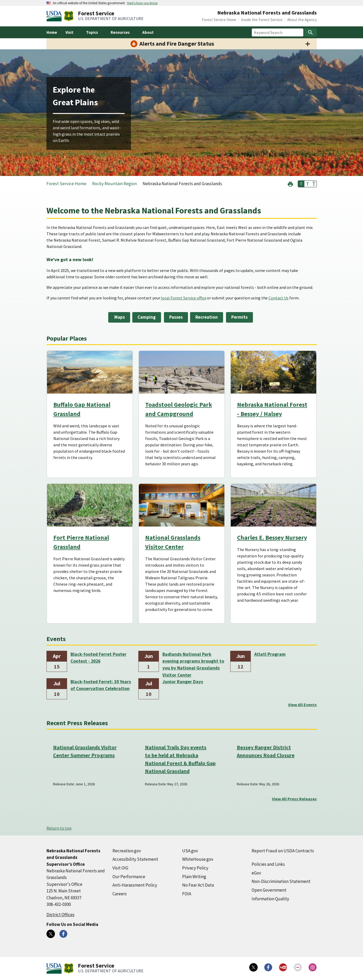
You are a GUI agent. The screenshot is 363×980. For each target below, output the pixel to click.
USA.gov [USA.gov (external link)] (190, 851)
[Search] (310, 32)
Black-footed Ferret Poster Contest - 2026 (98, 658)
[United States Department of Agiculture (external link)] (55, 16)
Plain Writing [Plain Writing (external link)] (194, 877)
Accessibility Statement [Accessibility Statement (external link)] (135, 859)
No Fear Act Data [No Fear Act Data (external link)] (198, 885)
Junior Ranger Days (183, 682)
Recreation (207, 317)
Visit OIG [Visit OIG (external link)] (120, 868)
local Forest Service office (184, 298)
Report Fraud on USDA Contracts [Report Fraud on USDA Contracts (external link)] (283, 851)
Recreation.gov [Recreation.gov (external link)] (127, 851)
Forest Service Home (219, 20)
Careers (120, 894)
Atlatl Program (270, 654)
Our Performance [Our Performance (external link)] (129, 877)
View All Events (302, 705)
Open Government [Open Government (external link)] (269, 890)
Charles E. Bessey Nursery (272, 537)
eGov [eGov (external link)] (256, 873)
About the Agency (302, 20)
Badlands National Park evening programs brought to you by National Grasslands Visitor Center (193, 662)
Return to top (59, 828)
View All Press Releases (294, 799)
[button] (290, 183)
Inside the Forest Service (262, 20)
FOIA (187, 894)
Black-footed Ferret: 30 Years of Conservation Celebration (101, 685)
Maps (119, 317)
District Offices (60, 915)
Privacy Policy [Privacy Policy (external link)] (195, 868)
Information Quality (270, 899)
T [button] (301, 184)
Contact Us (279, 298)
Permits (239, 317)
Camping (147, 317)
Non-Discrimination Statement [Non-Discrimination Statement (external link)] (281, 881)
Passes (176, 317)
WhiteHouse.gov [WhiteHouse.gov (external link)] (198, 859)
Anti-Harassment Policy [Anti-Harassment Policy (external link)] (135, 885)
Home (52, 32)
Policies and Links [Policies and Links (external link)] (268, 864)
